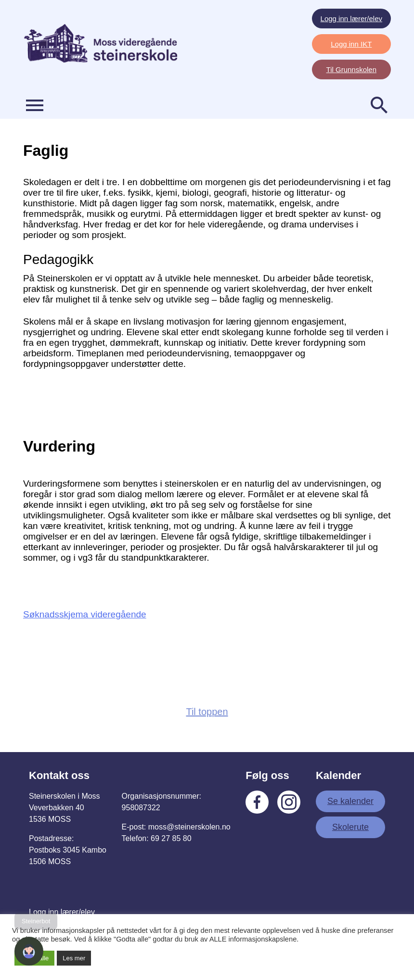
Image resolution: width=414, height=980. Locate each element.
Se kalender (350, 801)
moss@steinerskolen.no (189, 827)
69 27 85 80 (171, 838)
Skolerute (350, 827)
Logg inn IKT (351, 44)
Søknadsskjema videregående (85, 614)
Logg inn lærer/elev (351, 19)
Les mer (74, 958)
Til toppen (207, 712)
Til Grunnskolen (352, 69)
